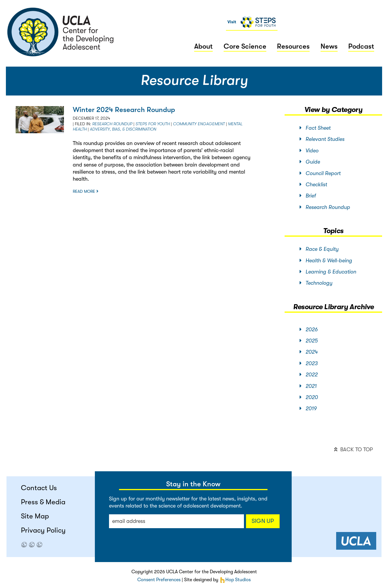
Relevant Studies (322, 139)
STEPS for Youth (153, 124)
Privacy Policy (43, 530)
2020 (309, 397)
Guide (310, 162)
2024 (309, 352)
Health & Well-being (326, 261)
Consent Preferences (159, 580)
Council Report (320, 173)
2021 (308, 386)
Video (309, 151)
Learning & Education (328, 272)
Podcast (361, 46)
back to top (353, 449)
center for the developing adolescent (61, 32)
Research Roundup (112, 124)
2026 (309, 330)
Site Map (35, 516)
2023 (309, 363)
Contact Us (39, 488)
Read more (86, 191)
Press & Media (43, 502)
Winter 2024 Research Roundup (124, 110)
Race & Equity (319, 249)
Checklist (313, 185)
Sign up (263, 521)
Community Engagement (199, 124)
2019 (308, 409)
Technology (316, 283)
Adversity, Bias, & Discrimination (123, 129)
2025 (309, 341)
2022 (309, 375)
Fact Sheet (315, 128)
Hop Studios (235, 580)
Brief (308, 196)
